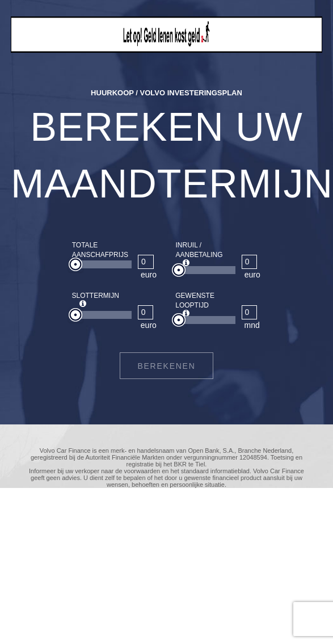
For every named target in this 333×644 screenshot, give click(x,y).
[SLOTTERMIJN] (146, 312)
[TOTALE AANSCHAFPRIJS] (146, 262)
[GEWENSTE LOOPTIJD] (250, 312)
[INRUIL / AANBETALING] (250, 262)
